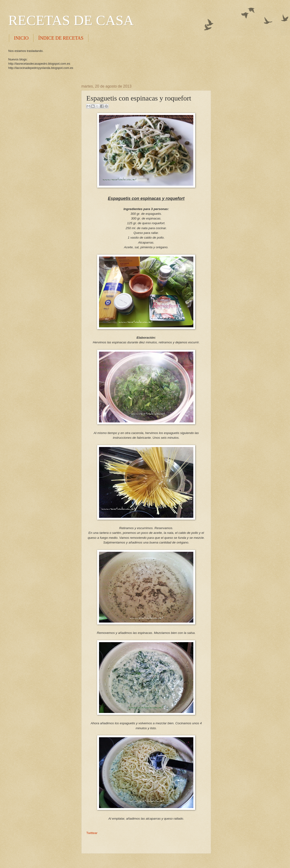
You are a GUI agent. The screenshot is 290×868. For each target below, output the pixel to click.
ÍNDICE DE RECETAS (61, 38)
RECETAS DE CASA (71, 20)
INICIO (21, 38)
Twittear (92, 833)
